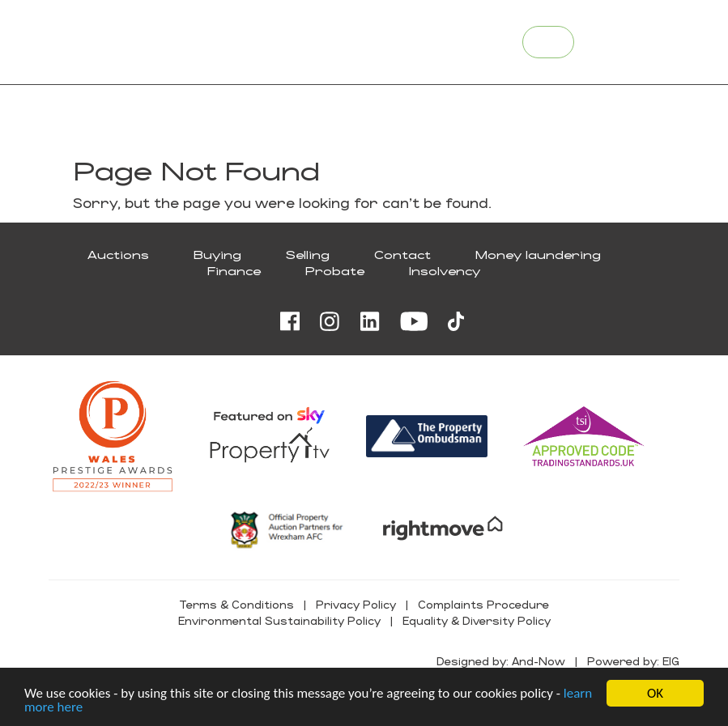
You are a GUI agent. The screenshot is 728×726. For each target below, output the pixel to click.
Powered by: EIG (633, 661)
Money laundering (538, 255)
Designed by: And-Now (501, 661)
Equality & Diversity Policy (477, 620)
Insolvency (445, 271)
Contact (402, 255)
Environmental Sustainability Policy (279, 620)
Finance (234, 271)
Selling (308, 255)
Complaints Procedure (483, 604)
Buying (217, 255)
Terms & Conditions (236, 604)
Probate (335, 271)
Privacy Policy (356, 604)
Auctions (118, 255)
